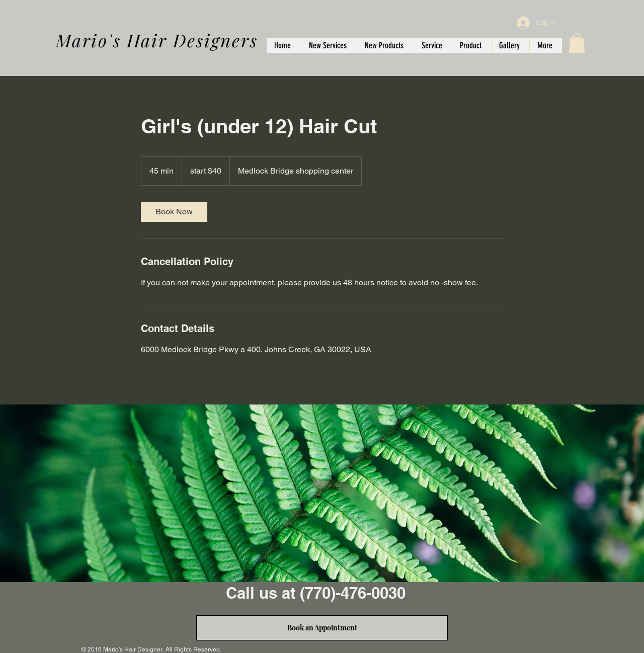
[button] (577, 43)
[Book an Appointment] (322, 628)
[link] (174, 212)
